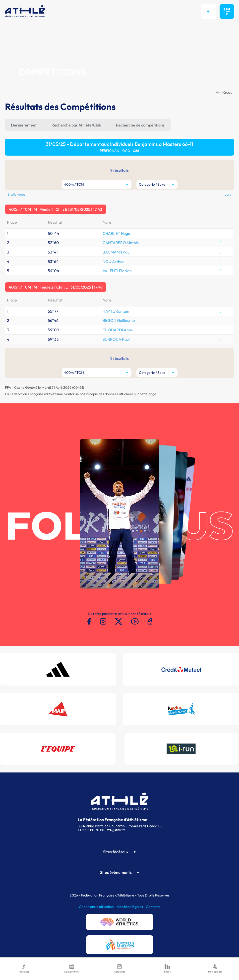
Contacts (153, 907)
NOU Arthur (113, 261)
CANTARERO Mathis (121, 243)
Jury (228, 194)
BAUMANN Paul (117, 252)
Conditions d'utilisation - (98, 907)
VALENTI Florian (117, 271)
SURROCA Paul (116, 339)
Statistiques (16, 194)
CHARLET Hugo (116, 233)
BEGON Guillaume (119, 320)
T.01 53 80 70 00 (91, 830)
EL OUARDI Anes (118, 330)
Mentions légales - (131, 907)
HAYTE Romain (116, 311)
